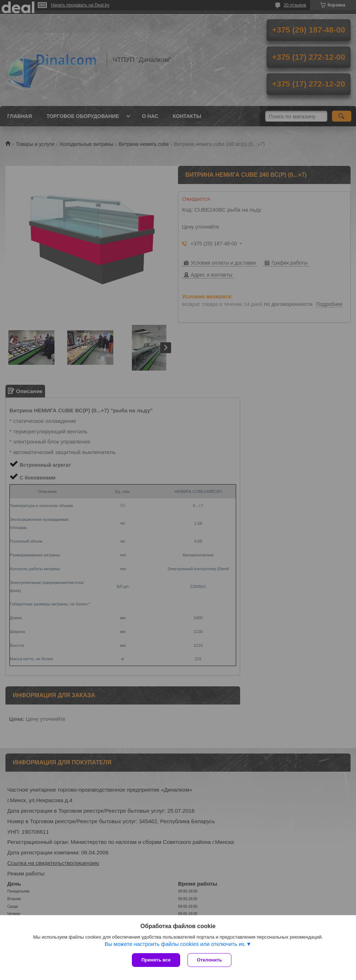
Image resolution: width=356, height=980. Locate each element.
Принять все (156, 960)
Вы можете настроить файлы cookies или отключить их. (175, 944)
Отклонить (209, 960)
